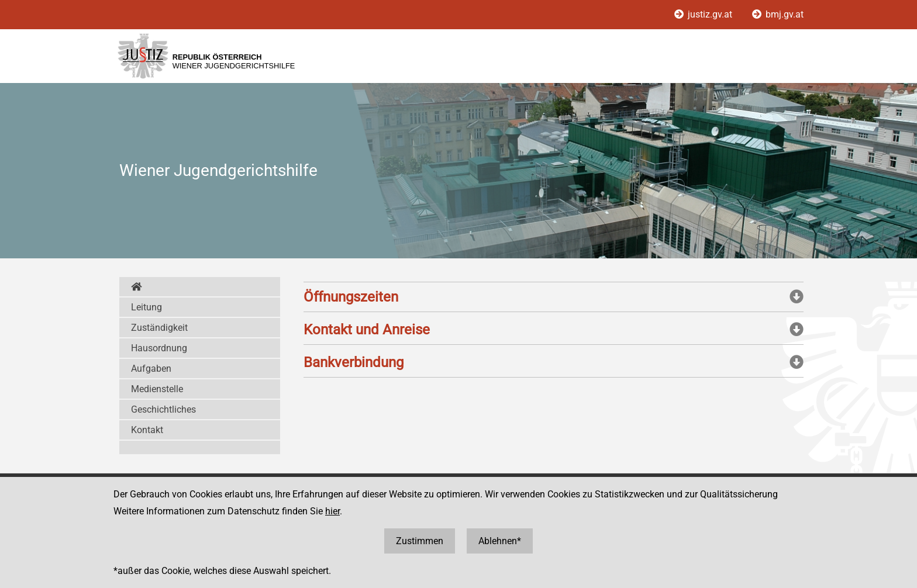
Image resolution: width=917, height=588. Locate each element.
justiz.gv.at (704, 14)
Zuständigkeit (159, 328)
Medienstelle (157, 389)
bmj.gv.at (778, 14)
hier (332, 511)
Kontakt (147, 430)
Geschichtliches (163, 409)
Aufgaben (151, 369)
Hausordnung (159, 348)
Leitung (146, 307)
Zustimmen (420, 541)
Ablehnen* (500, 541)
